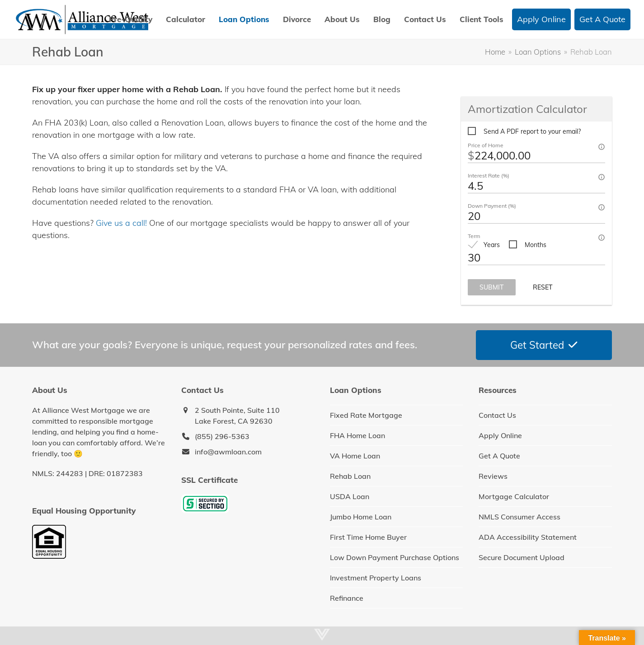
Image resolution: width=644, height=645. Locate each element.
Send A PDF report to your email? (532, 131)
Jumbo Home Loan (361, 517)
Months (536, 245)
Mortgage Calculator (514, 496)
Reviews (493, 476)
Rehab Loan (350, 476)
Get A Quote (499, 456)
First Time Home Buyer (368, 537)
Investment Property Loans (376, 578)
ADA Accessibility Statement (528, 537)
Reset (543, 287)
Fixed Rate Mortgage (366, 415)
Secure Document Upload (522, 557)
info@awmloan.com (228, 452)
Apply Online (500, 435)
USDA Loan (350, 496)
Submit (492, 287)
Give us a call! (121, 223)
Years (492, 245)
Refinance (347, 598)
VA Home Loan (355, 456)
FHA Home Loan (357, 435)
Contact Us (497, 415)
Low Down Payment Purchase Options (395, 557)
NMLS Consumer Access (519, 517)
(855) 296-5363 (222, 436)
